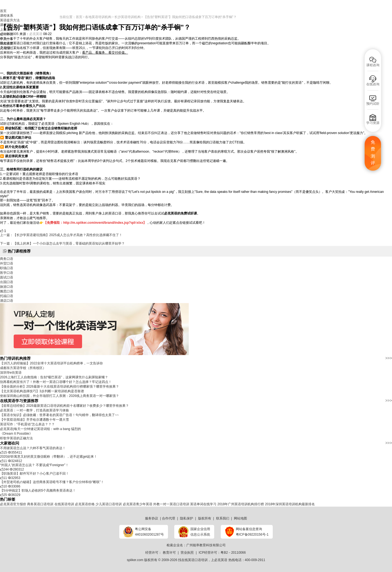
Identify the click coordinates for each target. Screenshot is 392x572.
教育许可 (169, 553)
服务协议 (152, 518)
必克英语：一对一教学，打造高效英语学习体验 (34, 410)
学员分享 (7, 39)
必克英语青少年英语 (138, 504)
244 (4, 469)
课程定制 (7, 25)
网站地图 (240, 518)
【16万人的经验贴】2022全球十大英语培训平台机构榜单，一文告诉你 (51, 363)
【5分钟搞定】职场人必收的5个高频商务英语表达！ (38, 490)
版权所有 (205, 518)
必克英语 (221, 560)
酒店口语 (7, 301)
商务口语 (7, 259)
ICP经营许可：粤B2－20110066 (222, 553)
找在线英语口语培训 (193, 560)
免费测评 (373, 153)
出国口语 (7, 282)
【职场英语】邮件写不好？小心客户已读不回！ (34, 474)
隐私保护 (187, 518)
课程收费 (7, 43)
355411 (15, 452)
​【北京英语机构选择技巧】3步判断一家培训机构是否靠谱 (42, 391)
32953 (14, 478)
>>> (389, 358)
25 (3, 495)
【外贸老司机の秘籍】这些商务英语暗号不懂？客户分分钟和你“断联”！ (52, 482)
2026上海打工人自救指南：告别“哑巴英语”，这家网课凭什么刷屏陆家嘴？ (54, 377)
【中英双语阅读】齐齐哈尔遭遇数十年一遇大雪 (34, 420)
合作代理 (169, 518)
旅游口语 (7, 287)
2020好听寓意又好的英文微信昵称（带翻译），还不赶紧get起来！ (49, 457)
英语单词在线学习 (203, 504)
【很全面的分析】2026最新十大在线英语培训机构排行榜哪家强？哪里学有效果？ (59, 387)
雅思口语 (7, 291)
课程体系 (7, 16)
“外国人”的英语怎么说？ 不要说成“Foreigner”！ (34, 465)
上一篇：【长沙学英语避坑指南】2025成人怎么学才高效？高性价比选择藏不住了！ (61, 235)
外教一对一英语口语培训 (171, 504)
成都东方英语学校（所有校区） (23, 368)
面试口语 (7, 277)
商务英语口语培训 (40, 504)
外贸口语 (7, 263)
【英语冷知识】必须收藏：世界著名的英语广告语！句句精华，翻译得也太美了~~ (59, 415)
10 (3, 486)
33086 (14, 486)
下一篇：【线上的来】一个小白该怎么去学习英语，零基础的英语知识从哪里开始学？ (62, 243)
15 (3, 452)
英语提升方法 (10, 20)
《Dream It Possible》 (16, 434)
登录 (7, 48)
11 (3, 461)
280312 (17, 469)
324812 (15, 461)
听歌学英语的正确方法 (16, 438)
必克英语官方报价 (13, 504)
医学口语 (7, 273)
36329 (14, 495)
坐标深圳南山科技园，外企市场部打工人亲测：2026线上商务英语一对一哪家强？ (59, 396)
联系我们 (223, 518)
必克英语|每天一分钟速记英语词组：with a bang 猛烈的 (40, 429)
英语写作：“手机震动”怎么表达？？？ (27, 424)
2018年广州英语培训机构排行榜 (241, 504)
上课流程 (7, 30)
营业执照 (187, 553)
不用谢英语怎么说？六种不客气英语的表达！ (33, 448)
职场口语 (7, 268)
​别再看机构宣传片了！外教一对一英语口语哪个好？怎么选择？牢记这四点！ (56, 382)
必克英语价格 (85, 504)
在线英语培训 (64, 504)
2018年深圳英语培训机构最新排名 (290, 504)
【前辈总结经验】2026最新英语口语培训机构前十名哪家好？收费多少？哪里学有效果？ (64, 406)
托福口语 (7, 296)
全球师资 (7, 34)
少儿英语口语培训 (109, 504)
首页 (3, 11)
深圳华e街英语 (11, 373)
